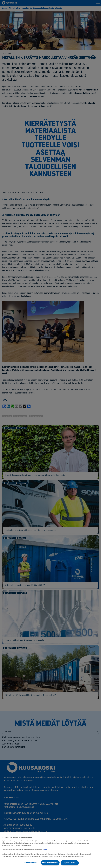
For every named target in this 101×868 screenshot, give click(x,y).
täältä (45, 850)
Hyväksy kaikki (70, 863)
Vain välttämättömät (50, 863)
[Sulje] (99, 835)
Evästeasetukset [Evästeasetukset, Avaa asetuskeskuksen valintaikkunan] (30, 863)
